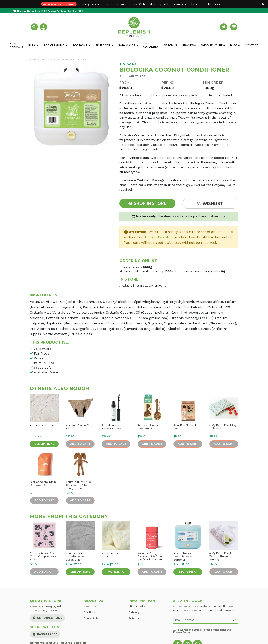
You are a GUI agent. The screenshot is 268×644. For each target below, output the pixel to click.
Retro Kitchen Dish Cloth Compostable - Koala (44, 556)
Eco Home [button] (80, 45)
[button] (35, 27)
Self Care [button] (103, 45)
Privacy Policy (182, 632)
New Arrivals (16, 45)
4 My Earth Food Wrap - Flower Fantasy (220, 556)
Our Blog (89, 612)
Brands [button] (188, 45)
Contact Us (91, 618)
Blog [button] (234, 45)
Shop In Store (147, 203)
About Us (90, 607)
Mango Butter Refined (111, 555)
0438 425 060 (45, 634)
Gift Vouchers (151, 45)
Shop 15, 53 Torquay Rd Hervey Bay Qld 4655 (48, 11)
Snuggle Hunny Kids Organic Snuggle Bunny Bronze (79, 485)
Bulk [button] (32, 45)
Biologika (128, 64)
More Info (116, 572)
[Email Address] (202, 620)
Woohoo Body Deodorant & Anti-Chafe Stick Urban (150, 556)
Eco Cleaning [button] (54, 45)
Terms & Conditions (214, 630)
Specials (171, 45)
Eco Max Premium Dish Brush (149, 427)
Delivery (134, 612)
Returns (134, 618)
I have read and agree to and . (202, 630)
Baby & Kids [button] (127, 45)
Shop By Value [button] (212, 45)
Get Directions (47, 618)
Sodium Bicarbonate (44, 426)
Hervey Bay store (159, 237)
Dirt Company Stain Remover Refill (43, 483)
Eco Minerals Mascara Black (111, 427)
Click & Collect (138, 607)
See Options (44, 444)
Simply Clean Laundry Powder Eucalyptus (77, 557)
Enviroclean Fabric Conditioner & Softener (186, 557)
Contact (252, 45)
